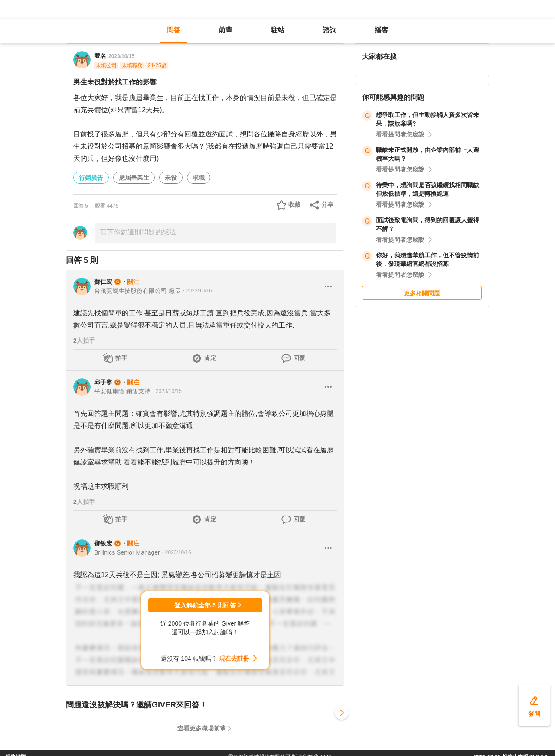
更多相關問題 (422, 293)
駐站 (277, 30)
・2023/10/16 (196, 291)
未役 (171, 178)
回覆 (299, 358)
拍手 (121, 358)
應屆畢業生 (134, 178)
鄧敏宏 (103, 543)
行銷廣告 (91, 178)
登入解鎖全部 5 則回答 (205, 605)
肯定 (210, 358)
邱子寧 (103, 382)
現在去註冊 (234, 659)
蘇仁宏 (103, 282)
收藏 (294, 204)
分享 (327, 204)
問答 (173, 30)
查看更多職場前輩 (202, 728)
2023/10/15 (121, 56)
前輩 (225, 30)
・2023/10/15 (166, 391)
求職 (199, 178)
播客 (382, 30)
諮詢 (330, 30)
